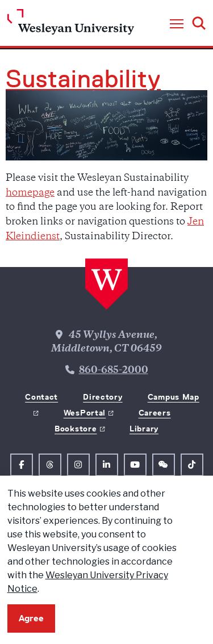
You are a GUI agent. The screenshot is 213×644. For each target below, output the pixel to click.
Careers (155, 413)
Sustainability (83, 79)
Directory (103, 397)
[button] (177, 24)
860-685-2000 (114, 371)
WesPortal (85, 413)
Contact (41, 397)
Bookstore (76, 429)
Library (144, 429)
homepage (30, 193)
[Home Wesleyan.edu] (71, 25)
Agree (31, 618)
